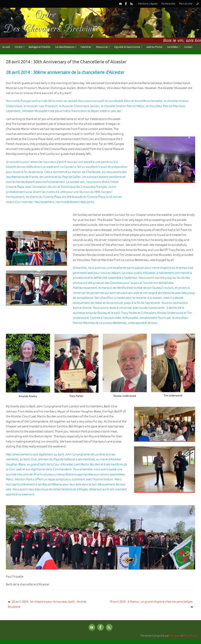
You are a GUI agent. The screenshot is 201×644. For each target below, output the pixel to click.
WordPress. (190, 636)
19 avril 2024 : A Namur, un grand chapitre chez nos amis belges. (151, 604)
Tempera (175, 636)
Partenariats (168, 4)
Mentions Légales (148, 4)
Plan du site (186, 4)
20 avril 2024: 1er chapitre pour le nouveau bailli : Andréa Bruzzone (47, 604)
